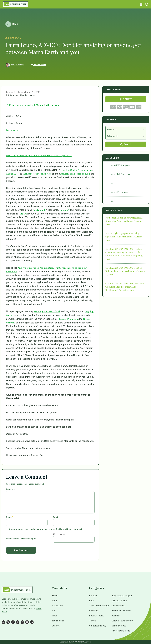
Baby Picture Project (122, 596)
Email (56, 517)
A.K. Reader (58, 606)
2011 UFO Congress (120, 174)
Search (126, 144)
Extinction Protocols (122, 611)
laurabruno (12, 130)
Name (10, 517)
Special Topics (97, 616)
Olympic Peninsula (68, 319)
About (55, 601)
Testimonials (58, 621)
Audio (55, 611)
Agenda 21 (12, 174)
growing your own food (47, 311)
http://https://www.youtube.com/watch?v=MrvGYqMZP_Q (39, 155)
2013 (113, 201)
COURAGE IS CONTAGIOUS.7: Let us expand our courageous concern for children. (124, 252)
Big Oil (23, 214)
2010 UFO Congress (121, 165)
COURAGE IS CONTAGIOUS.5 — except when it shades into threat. (125, 285)
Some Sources (119, 626)
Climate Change (119, 601)
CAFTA (65, 170)
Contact (56, 626)
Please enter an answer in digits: (21, 539)
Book (92, 601)
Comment (11, 489)
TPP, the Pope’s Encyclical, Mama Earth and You (33, 105)
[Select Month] (126, 136)
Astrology (94, 611)
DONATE (126, 99)
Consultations (118, 606)
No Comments (38, 65)
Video (55, 616)
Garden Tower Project (122, 621)
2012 (113, 183)
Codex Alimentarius (81, 170)
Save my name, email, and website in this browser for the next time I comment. (46, 529)
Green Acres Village (99, 606)
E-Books (93, 596)
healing (65, 210)
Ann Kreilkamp (17, 65)
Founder (116, 616)
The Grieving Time (121, 631)
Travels (93, 621)
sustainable (40, 210)
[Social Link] (3, 622)
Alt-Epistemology (98, 626)
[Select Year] (126, 130)
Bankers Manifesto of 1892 (75, 174)
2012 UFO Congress (121, 192)
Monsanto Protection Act (37, 174)
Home (55, 596)
